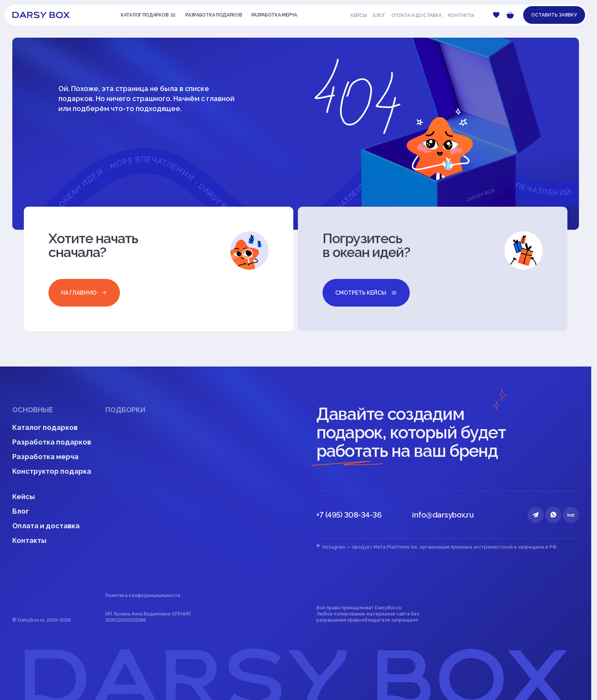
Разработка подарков (52, 442)
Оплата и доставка (417, 15)
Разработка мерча (45, 457)
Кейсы (359, 15)
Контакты (461, 15)
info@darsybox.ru (443, 515)
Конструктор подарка (52, 471)
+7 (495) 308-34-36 (349, 515)
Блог (379, 15)
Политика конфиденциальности (143, 595)
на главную (84, 293)
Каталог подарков (45, 427)
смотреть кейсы (366, 293)
